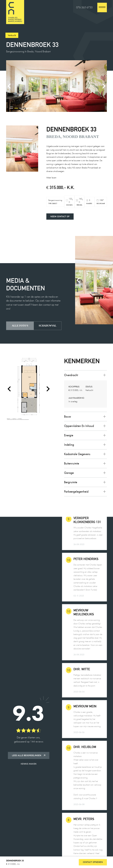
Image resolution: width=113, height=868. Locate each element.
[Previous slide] (10, 86)
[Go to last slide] (10, 389)
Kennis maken (29, 764)
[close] (102, 7)
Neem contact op (60, 216)
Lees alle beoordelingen (29, 755)
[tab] (11, 108)
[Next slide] (103, 86)
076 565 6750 (84, 7)
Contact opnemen (93, 862)
